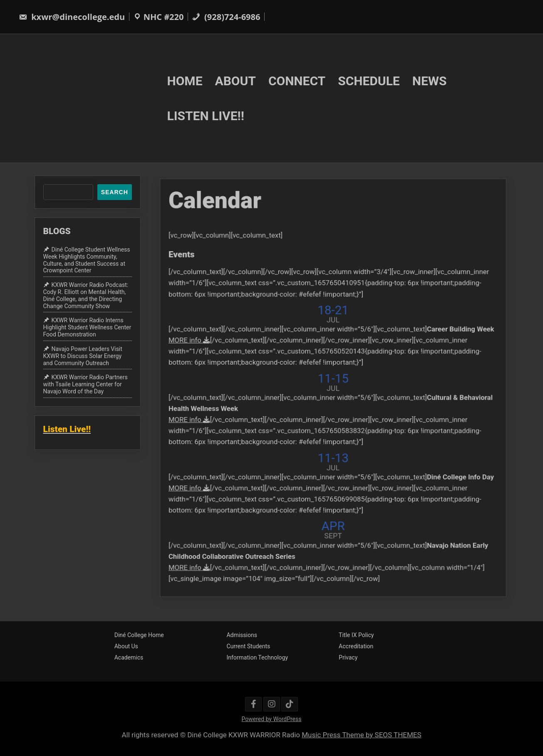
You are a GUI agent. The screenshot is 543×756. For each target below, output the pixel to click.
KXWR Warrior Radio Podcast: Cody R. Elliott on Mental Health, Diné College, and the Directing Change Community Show (86, 295)
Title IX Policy (356, 635)
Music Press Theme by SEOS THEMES (361, 735)
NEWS (430, 80)
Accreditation (356, 646)
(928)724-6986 (226, 17)
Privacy (348, 657)
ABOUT (236, 80)
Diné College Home (139, 635)
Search (115, 192)
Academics (129, 657)
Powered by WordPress (272, 719)
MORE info (203, 345)
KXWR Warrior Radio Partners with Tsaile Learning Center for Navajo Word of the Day (86, 384)
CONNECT (297, 80)
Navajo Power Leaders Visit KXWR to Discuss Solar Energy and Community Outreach (83, 356)
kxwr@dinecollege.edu (72, 17)
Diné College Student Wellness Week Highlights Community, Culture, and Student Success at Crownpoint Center (87, 260)
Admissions (242, 635)
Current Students (248, 646)
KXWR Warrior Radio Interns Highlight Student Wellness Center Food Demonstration (87, 328)
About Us (126, 646)
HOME (185, 80)
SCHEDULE (369, 80)
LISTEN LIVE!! (206, 116)
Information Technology (257, 657)
